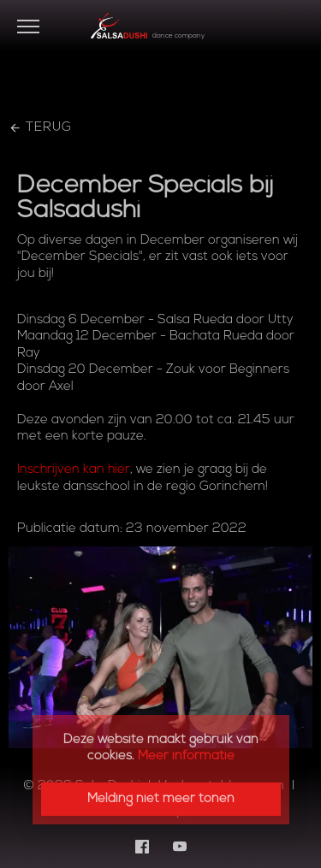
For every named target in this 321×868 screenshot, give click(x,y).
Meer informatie (186, 756)
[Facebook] (142, 847)
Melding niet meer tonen (161, 799)
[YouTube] (180, 847)
